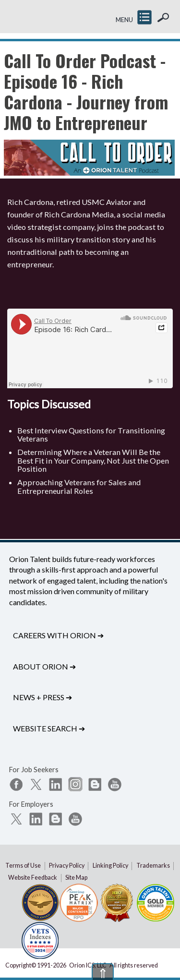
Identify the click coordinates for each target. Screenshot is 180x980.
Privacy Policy (67, 866)
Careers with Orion (58, 635)
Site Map (76, 878)
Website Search (49, 728)
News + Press (42, 697)
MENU (124, 20)
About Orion (44, 666)
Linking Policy (110, 866)
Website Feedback (33, 878)
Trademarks (153, 866)
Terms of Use (23, 866)
